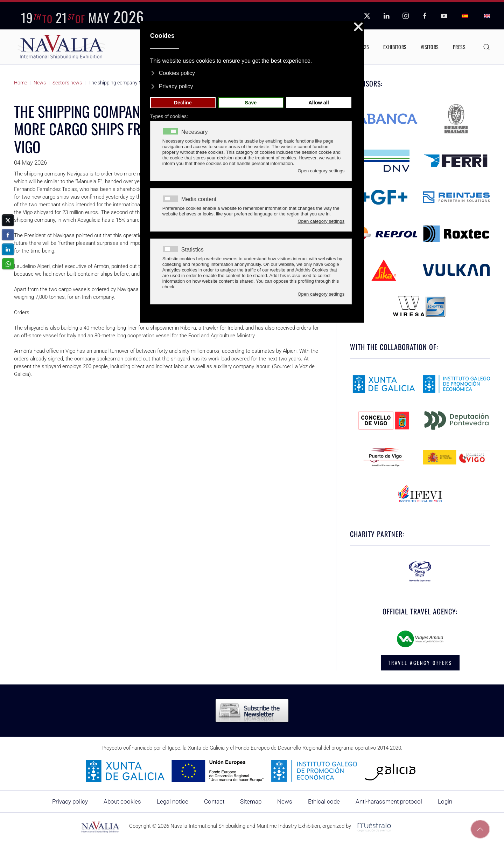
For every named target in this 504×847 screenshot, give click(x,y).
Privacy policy (70, 801)
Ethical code (324, 801)
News (285, 801)
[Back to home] (61, 47)
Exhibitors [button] (395, 47)
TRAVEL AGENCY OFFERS (420, 663)
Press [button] (459, 47)
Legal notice (173, 801)
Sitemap (251, 801)
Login (445, 801)
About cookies (122, 801)
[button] (486, 47)
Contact (214, 801)
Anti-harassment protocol (389, 801)
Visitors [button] (430, 47)
